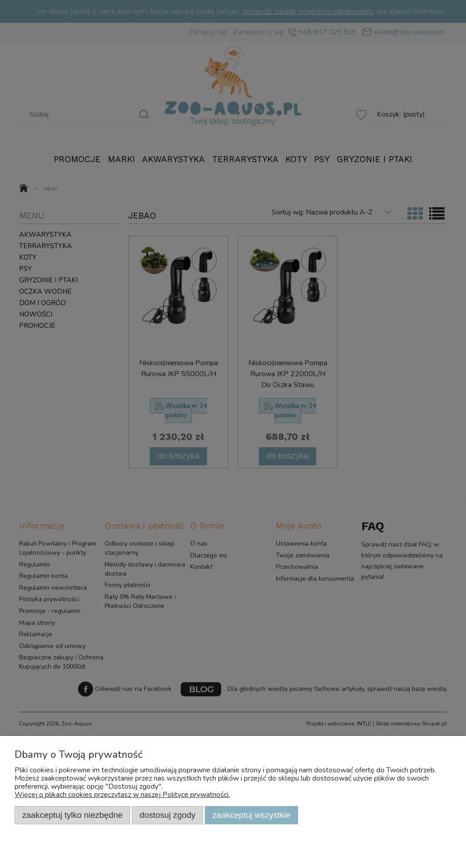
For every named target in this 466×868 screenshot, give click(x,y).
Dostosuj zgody (168, 815)
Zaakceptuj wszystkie (252, 815)
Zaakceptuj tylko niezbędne (73, 815)
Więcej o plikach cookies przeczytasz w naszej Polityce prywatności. (122, 795)
